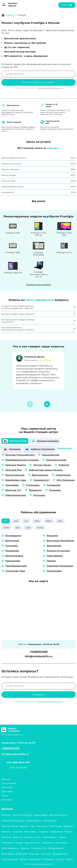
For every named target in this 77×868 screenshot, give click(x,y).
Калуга (23, 859)
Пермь (62, 837)
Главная (10, 15)
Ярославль (31, 832)
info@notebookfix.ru (39, 656)
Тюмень (6, 837)
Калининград (9, 859)
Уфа (32, 826)
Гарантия (7, 787)
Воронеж (42, 826)
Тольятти (17, 832)
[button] (47, 404)
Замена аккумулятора (11, 164)
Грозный (46, 854)
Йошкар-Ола (60, 854)
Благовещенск (10, 848)
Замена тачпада (9, 175)
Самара (28, 837)
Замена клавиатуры (10, 169)
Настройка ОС (8, 192)
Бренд (6, 779)
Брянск (25, 848)
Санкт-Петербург (22, 815)
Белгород (61, 843)
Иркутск (17, 837)
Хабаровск (57, 832)
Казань (24, 826)
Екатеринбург (10, 826)
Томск (68, 832)
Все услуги (39, 201)
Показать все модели (39, 285)
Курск (69, 859)
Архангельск (32, 843)
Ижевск (6, 832)
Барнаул (68, 826)
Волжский (21, 854)
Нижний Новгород (13, 821)
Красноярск (50, 837)
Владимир (8, 854)
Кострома (48, 859)
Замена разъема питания (13, 187)
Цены (5, 796)
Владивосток (39, 848)
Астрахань (48, 843)
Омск (38, 837)
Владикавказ (56, 848)
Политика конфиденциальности (38, 864)
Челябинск (50, 821)
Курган (60, 859)
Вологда (34, 854)
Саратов (44, 832)
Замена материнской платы (14, 158)
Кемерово (35, 859)
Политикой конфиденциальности (50, 88)
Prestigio (22, 15)
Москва (6, 815)
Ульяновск (8, 843)
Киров (19, 843)
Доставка (7, 791)
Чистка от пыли (8, 181)
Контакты (7, 800)
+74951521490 (38, 652)
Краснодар (41, 815)
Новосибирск (33, 821)
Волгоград (55, 826)
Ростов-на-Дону (59, 815)
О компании (9, 783)
